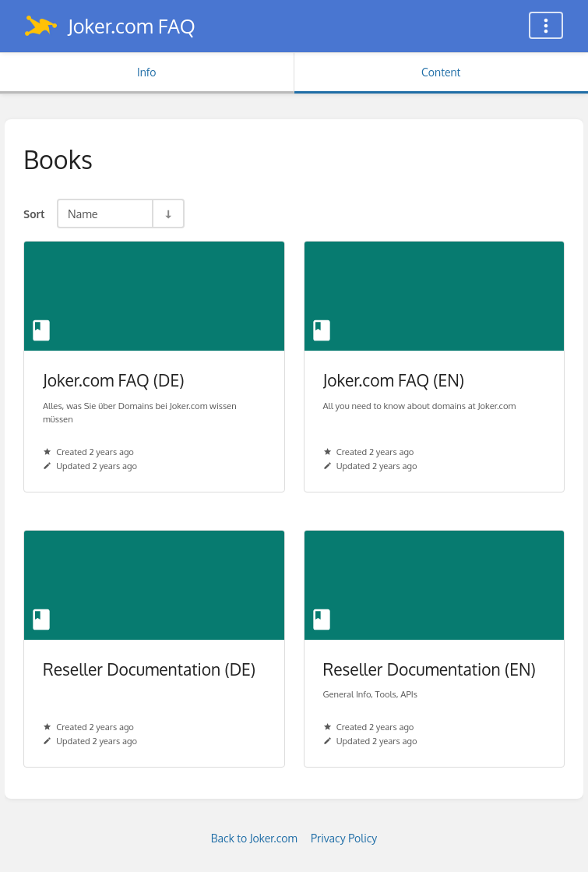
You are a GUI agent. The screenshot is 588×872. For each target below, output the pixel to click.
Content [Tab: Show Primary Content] (441, 72)
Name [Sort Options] (83, 214)
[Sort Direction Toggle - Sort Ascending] (167, 214)
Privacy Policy (344, 838)
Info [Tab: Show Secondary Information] (147, 72)
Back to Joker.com (254, 838)
